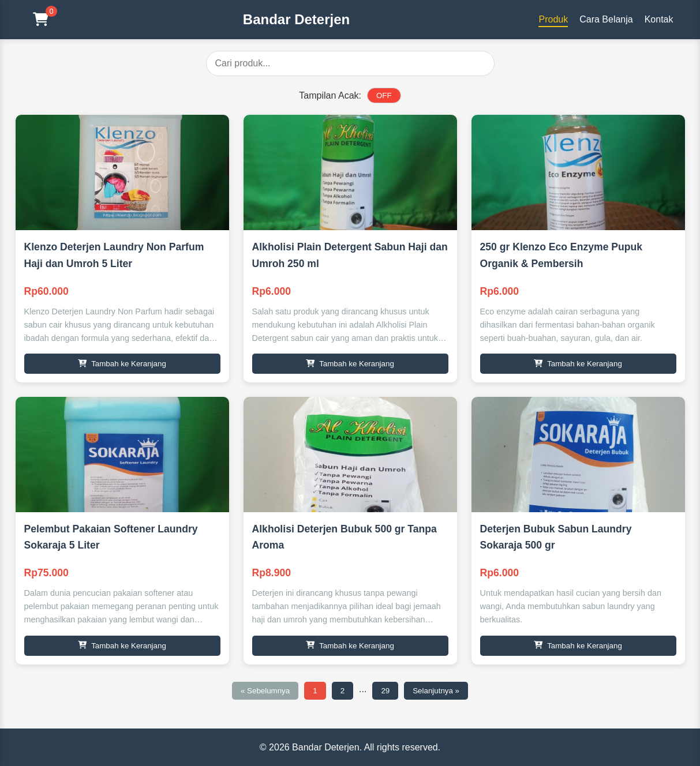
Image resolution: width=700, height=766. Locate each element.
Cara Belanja (606, 19)
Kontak (659, 19)
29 (385, 691)
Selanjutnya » (436, 691)
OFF (384, 95)
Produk (553, 19)
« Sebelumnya (265, 691)
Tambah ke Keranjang (122, 364)
